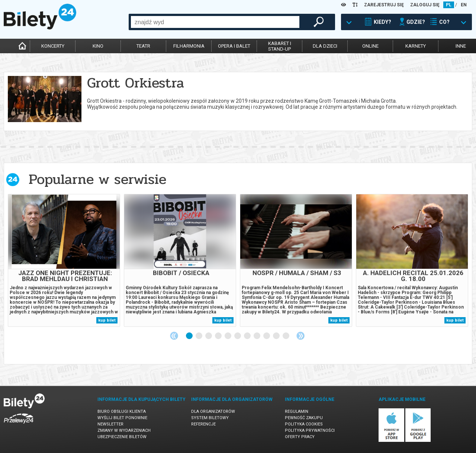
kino (98, 46)
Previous (174, 336)
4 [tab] (219, 336)
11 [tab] (286, 336)
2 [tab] (199, 336)
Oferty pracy (300, 437)
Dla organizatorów (213, 411)
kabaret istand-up (280, 46)
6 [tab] (238, 336)
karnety (416, 46)
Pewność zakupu (304, 418)
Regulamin (297, 411)
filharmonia (189, 46)
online (370, 46)
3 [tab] (209, 336)
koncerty (53, 46)
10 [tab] (277, 336)
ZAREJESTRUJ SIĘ (384, 5)
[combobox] (215, 22)
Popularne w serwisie (97, 179)
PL (449, 5)
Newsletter (110, 424)
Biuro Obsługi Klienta (122, 411)
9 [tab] (267, 336)
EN (464, 5)
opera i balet (234, 46)
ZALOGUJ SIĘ (425, 5)
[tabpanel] (64, 260)
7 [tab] (248, 336)
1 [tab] (190, 336)
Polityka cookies (304, 424)
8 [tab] (257, 336)
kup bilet (107, 320)
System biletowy (210, 418)
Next (300, 336)
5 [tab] (228, 336)
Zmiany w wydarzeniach (124, 430)
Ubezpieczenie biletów (122, 437)
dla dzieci (325, 46)
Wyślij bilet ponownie (122, 418)
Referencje (203, 424)
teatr (143, 46)
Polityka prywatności (310, 430)
